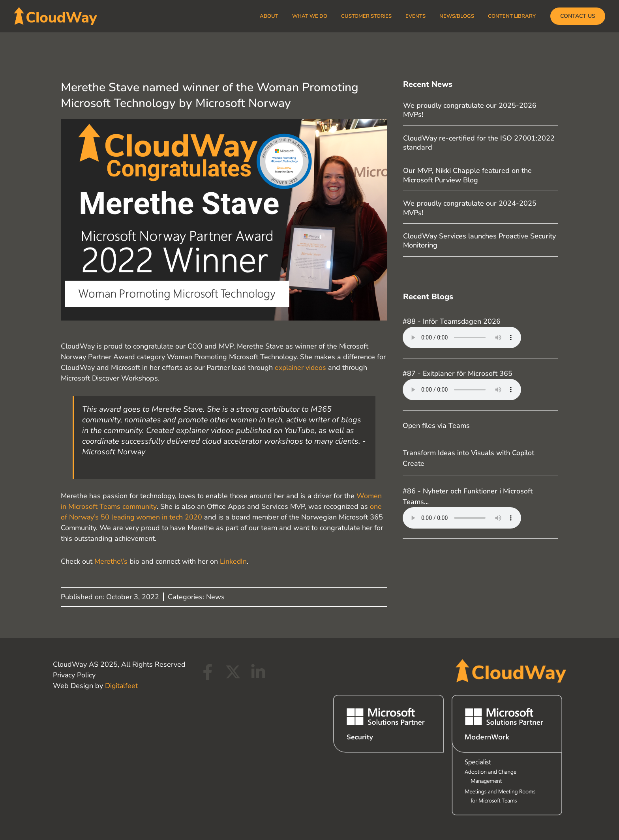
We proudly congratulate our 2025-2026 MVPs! (470, 110)
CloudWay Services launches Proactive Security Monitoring (479, 241)
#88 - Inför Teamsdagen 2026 (452, 321)
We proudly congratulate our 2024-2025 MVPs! (470, 208)
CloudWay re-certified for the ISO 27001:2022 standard (479, 143)
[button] (578, 16)
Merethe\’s (111, 561)
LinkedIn (234, 561)
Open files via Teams (437, 426)
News (215, 597)
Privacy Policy (74, 675)
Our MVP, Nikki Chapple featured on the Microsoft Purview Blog (467, 175)
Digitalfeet (122, 686)
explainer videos (301, 367)
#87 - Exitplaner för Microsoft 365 (458, 373)
